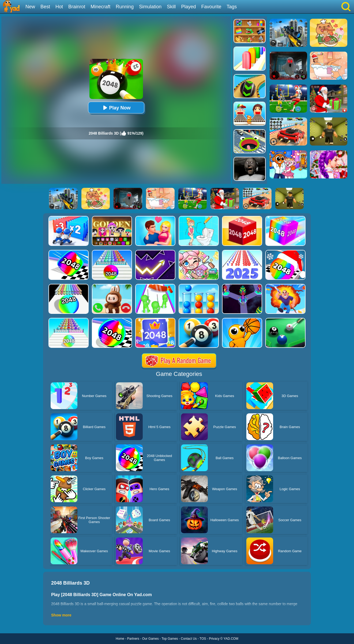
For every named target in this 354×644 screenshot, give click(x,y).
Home (120, 639)
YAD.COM (231, 639)
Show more (61, 615)
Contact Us (189, 639)
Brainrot (77, 7)
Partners (133, 639)
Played (188, 7)
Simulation (150, 7)
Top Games (170, 639)
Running (125, 7)
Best (45, 7)
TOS (203, 639)
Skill (171, 7)
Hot (59, 7)
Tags (232, 7)
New (30, 7)
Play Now (116, 108)
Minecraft (100, 7)
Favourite (211, 7)
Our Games (150, 639)
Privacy (214, 639)
